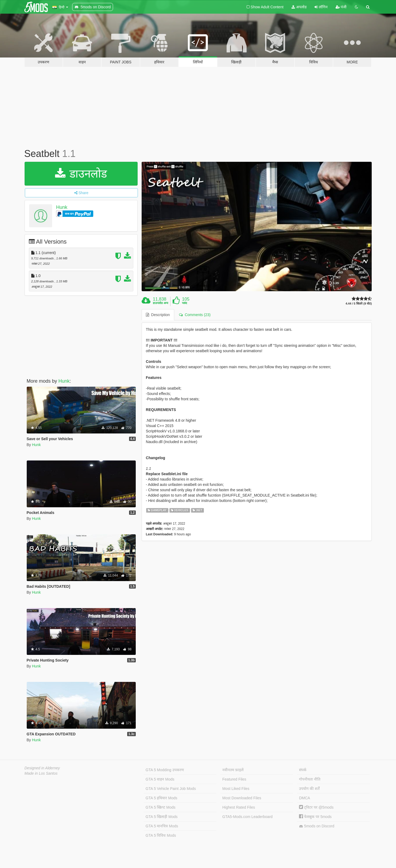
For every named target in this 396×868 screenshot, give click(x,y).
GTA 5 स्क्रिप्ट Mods (161, 807)
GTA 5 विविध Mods (161, 835)
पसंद (185, 303)
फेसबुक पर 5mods (315, 817)
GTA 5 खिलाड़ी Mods (162, 817)
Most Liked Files (236, 789)
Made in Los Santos (41, 773)
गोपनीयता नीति (310, 779)
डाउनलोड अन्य (160, 303)
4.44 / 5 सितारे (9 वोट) (359, 304)
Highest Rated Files (239, 807)
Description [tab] (158, 315)
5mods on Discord (317, 826)
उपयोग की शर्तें (309, 789)
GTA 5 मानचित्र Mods (162, 826)
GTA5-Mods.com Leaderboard (247, 817)
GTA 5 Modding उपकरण (165, 770)
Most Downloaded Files (242, 798)
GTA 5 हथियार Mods (162, 798)
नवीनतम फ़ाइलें (233, 770)
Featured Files (234, 779)
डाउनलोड (81, 174)
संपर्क (303, 770)
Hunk (62, 207)
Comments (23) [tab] (195, 315)
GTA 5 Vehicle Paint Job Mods (171, 789)
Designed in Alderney (42, 768)
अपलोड (299, 7)
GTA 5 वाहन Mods (160, 779)
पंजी (341, 7)
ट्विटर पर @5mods (316, 807)
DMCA (304, 798)
